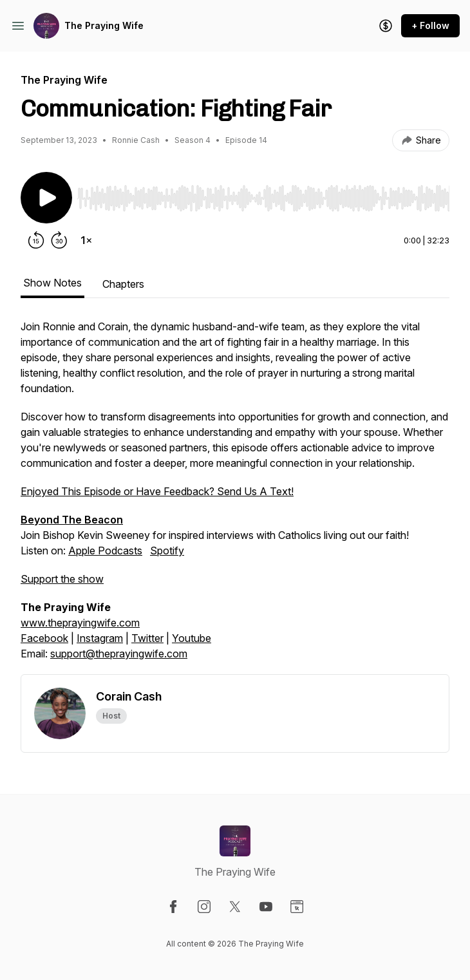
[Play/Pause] (46, 198)
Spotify (167, 551)
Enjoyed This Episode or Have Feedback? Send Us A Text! (157, 491)
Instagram (100, 638)
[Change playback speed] (86, 240)
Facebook (44, 638)
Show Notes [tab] (52, 283)
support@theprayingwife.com (119, 654)
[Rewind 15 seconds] (36, 240)
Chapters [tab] (123, 284)
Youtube (192, 638)
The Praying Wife (104, 25)
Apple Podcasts (105, 551)
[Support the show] (386, 26)
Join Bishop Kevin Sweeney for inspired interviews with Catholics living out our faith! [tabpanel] (235, 496)
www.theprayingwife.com (80, 623)
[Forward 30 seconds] (59, 240)
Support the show (62, 579)
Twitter (147, 638)
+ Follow (430, 25)
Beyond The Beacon (72, 520)
